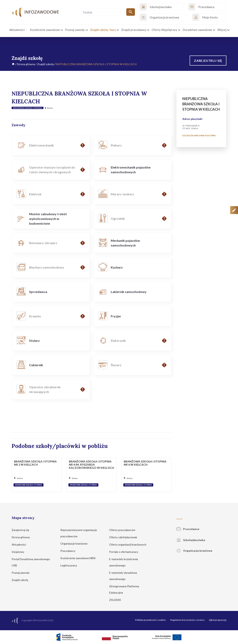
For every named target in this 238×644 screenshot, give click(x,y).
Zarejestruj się (22, 530)
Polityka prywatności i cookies (151, 620)
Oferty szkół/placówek (125, 537)
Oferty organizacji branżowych (130, 544)
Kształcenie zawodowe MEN (80, 558)
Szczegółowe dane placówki (199, 135)
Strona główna (26, 64)
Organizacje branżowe (76, 543)
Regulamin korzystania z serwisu (187, 620)
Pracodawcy (70, 551)
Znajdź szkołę (45, 64)
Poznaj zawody (22, 573)
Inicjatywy (20, 552)
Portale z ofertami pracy (126, 552)
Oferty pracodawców (124, 530)
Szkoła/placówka (191, 540)
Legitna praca (69, 565)
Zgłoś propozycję (218, 620)
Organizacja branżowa (194, 551)
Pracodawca (188, 529)
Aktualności (21, 544)
